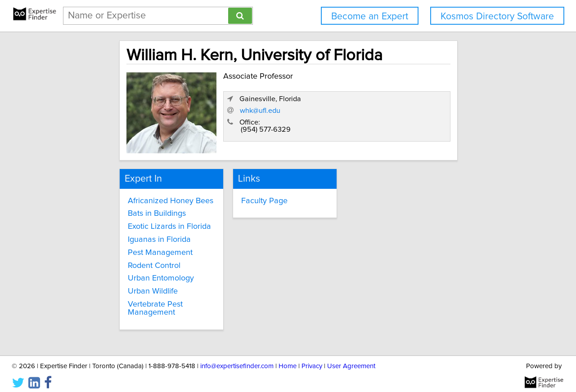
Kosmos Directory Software (497, 16)
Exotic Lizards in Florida (137, 221)
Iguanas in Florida (126, 234)
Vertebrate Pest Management (122, 303)
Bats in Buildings (124, 208)
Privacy (312, 359)
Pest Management (127, 247)
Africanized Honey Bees (138, 195)
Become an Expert (370, 16)
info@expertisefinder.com (237, 359)
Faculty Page (247, 195)
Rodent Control (121, 260)
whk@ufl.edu (379, 118)
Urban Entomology (128, 273)
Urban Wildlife (120, 286)
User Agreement (351, 359)
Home (288, 359)
